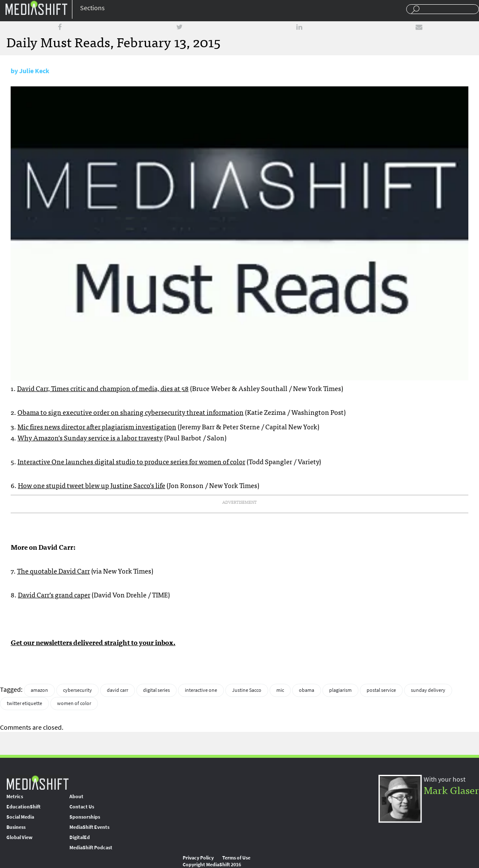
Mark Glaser (451, 789)
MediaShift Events (89, 827)
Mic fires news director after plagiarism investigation (97, 426)
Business (16, 827)
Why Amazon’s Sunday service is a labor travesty (90, 437)
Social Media (20, 817)
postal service (381, 690)
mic (280, 690)
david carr (118, 690)
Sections (92, 8)
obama (307, 690)
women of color (74, 703)
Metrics (15, 797)
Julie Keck (34, 71)
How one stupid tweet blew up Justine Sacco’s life (92, 485)
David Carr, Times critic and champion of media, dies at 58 (103, 388)
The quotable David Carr (53, 571)
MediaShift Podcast (91, 848)
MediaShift (37, 782)
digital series (156, 690)
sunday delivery (428, 690)
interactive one (201, 690)
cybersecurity (77, 690)
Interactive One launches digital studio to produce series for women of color (131, 461)
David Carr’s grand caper (54, 594)
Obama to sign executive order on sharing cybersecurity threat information (131, 412)
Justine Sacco (247, 690)
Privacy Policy (198, 858)
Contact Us (82, 807)
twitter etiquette (24, 703)
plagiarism (340, 690)
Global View (19, 837)
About (76, 797)
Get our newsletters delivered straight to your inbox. (93, 642)
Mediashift (36, 7)
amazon (39, 690)
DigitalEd (80, 837)
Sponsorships (85, 817)
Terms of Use (236, 858)
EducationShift (23, 807)
